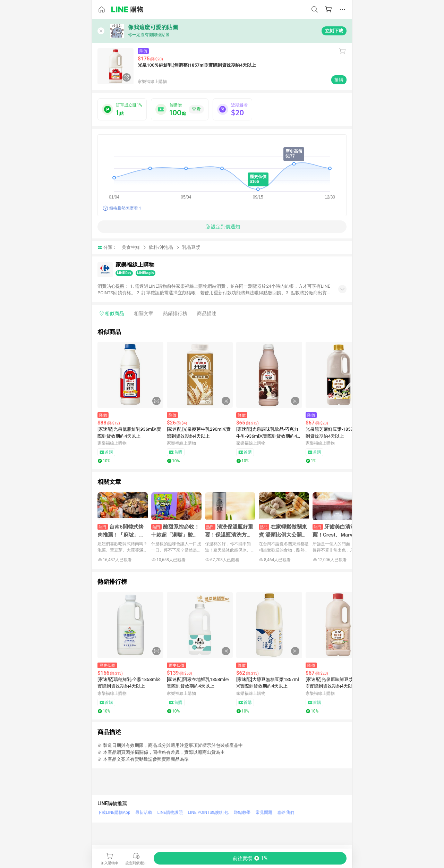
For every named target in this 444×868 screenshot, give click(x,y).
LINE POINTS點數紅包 (208, 812)
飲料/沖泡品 (161, 247)
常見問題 (264, 812)
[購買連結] (250, 858)
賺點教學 (242, 812)
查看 (196, 109)
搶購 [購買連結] (339, 80)
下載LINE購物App (114, 812)
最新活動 (144, 812)
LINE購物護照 (170, 812)
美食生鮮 (131, 247)
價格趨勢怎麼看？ (126, 208)
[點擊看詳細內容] (130, 375)
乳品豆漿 (191, 247)
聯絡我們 (286, 812)
